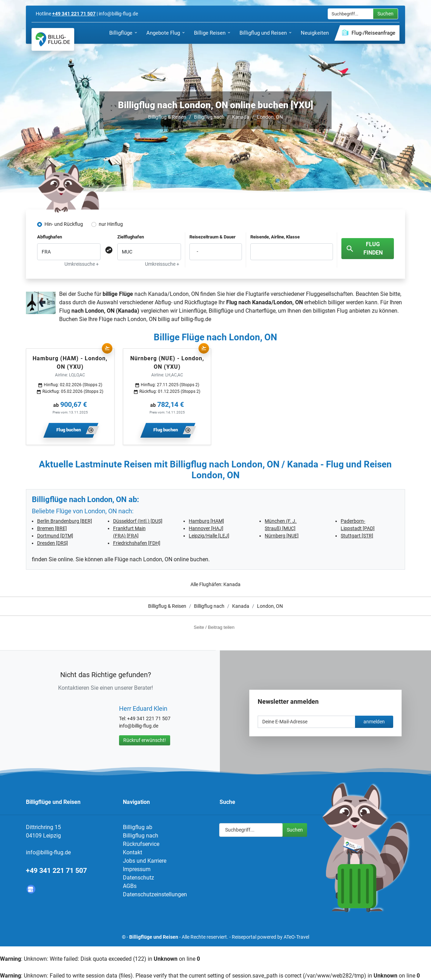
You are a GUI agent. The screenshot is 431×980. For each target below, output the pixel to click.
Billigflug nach (209, 117)
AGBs (130, 886)
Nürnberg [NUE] (282, 536)
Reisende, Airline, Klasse (275, 237)
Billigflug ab (138, 827)
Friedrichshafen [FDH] (137, 543)
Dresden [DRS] (53, 543)
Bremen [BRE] (52, 528)
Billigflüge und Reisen (154, 937)
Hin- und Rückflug (64, 224)
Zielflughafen (131, 237)
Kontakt (133, 852)
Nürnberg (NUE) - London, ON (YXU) (167, 363)
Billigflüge (221, 311)
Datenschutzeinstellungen (155, 894)
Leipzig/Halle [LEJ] (209, 536)
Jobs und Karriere (145, 861)
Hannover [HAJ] (206, 528)
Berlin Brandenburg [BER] (65, 521)
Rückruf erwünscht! (145, 740)
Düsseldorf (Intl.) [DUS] (138, 521)
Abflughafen (50, 237)
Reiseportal (244, 937)
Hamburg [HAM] (206, 521)
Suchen (385, 14)
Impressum (137, 869)
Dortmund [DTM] (55, 536)
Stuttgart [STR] (357, 536)
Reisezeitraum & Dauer (213, 237)
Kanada (241, 117)
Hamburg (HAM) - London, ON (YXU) (70, 363)
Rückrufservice (141, 844)
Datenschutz (138, 878)
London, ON (270, 117)
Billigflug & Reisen (167, 117)
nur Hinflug (111, 224)
